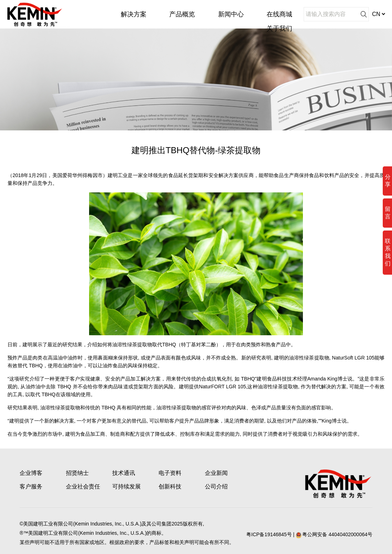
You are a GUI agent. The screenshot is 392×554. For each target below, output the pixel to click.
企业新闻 (216, 473)
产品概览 (182, 14)
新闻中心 (231, 14)
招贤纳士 (77, 473)
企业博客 (31, 473)
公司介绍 (216, 486)
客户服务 (31, 486)
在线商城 (279, 14)
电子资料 (170, 473)
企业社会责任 (83, 486)
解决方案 (134, 14)
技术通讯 (124, 473)
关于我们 (279, 29)
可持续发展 (127, 486)
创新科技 (170, 486)
